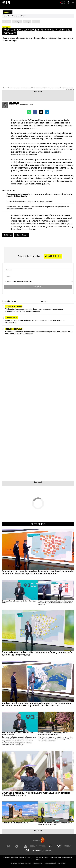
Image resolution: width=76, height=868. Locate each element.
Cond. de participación (50, 863)
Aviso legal (14, 863)
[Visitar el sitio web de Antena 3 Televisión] (8, 846)
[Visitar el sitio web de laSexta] (17, 846)
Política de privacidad (24, 863)
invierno (70, 175)
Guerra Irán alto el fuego (10, 1)
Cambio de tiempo (14, 307)
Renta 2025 (67, 1)
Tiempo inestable (14, 329)
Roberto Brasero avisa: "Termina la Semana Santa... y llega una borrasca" (19, 733)
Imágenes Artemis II (57, 1)
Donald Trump (21, 1)
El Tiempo (38, 524)
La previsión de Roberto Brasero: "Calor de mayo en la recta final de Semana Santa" (55, 824)
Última (63, 6)
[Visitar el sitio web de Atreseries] (51, 846)
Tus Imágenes (17, 22)
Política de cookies (37, 863)
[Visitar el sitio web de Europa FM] (68, 846)
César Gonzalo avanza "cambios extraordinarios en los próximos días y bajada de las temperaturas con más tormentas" (39, 333)
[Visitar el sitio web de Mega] (42, 846)
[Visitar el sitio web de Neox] (25, 846)
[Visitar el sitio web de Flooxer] (49, 851)
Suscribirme (38, 287)
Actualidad (36, 22)
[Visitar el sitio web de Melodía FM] (27, 851)
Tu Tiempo (8, 235)
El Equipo (27, 22)
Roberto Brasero (21, 235)
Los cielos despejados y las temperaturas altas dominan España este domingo (53, 733)
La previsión (12, 318)
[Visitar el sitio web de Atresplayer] (38, 851)
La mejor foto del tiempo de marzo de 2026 (15, 823)
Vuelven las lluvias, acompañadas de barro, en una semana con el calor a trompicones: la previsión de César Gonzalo (34, 310)
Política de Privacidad (25, 281)
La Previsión (6, 22)
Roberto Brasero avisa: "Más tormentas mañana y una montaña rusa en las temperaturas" (35, 321)
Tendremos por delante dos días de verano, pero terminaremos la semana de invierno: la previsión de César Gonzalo (38, 572)
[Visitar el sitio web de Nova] (34, 846)
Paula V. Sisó (14, 103)
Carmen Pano (47, 1)
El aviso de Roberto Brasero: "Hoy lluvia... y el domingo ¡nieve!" (30, 201)
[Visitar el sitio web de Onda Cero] (59, 846)
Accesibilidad (62, 863)
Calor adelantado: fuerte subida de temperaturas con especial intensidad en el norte (36, 794)
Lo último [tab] (44, 301)
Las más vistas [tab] (9, 301)
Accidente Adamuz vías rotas (34, 1)
